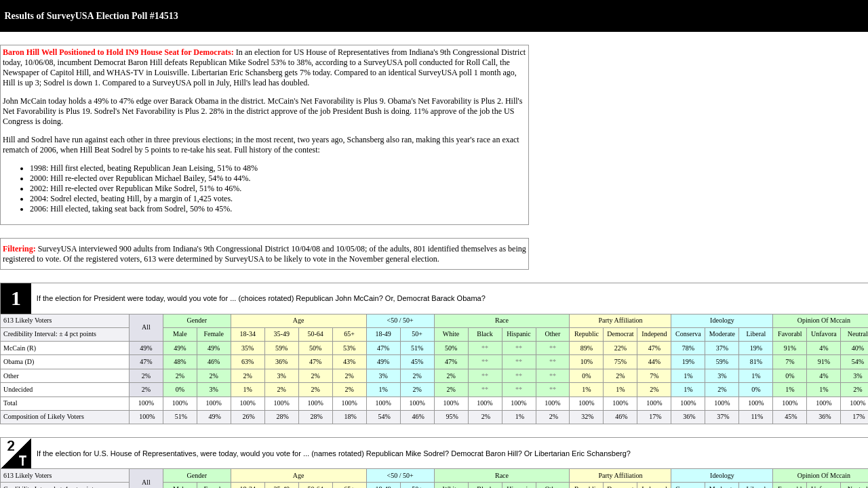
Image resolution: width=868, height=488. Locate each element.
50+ (417, 334)
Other (553, 334)
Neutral (858, 334)
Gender (197, 320)
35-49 (282, 334)
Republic (587, 334)
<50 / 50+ (400, 320)
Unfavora (824, 334)
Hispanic (519, 334)
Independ (654, 334)
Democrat (620, 334)
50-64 (316, 334)
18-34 (248, 334)
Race (502, 320)
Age (299, 320)
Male (180, 334)
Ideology (722, 320)
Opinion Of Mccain (824, 320)
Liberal (756, 334)
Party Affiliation (620, 320)
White (451, 334)
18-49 (383, 334)
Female (214, 334)
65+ (349, 334)
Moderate (722, 334)
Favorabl (790, 334)
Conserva (688, 334)
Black (485, 334)
